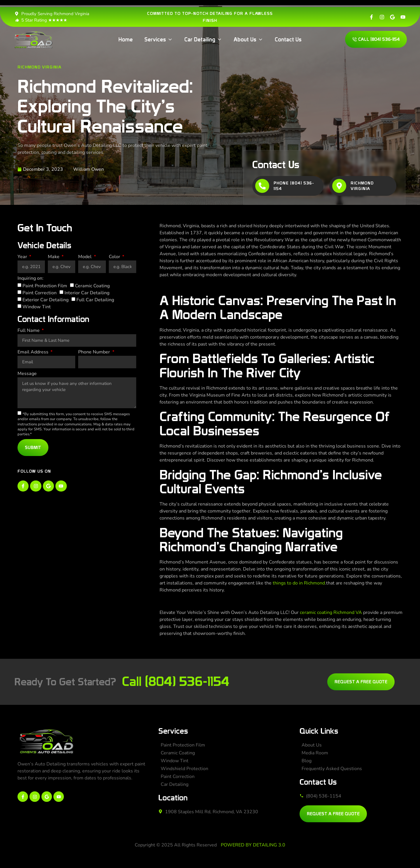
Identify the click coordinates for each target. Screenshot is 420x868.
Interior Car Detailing (87, 293)
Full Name (29, 331)
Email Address (34, 352)
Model (85, 257)
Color (115, 257)
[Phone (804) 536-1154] (262, 186)
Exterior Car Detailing (45, 300)
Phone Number (95, 352)
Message (27, 374)
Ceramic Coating (92, 286)
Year (23, 257)
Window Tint (37, 307)
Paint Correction (40, 293)
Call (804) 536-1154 (176, 681)
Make (54, 257)
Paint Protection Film (45, 286)
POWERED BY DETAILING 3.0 (253, 845)
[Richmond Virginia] (339, 186)
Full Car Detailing (95, 300)
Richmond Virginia (40, 67)
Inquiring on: (30, 279)
